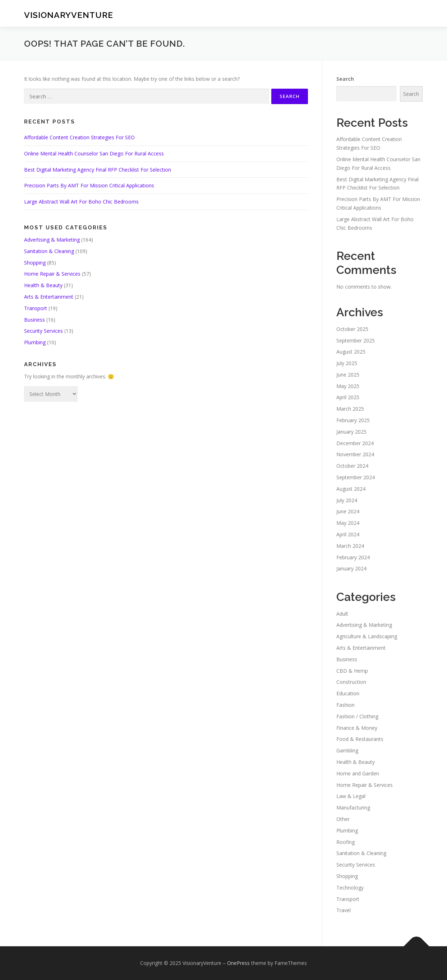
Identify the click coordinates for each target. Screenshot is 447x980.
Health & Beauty (43, 285)
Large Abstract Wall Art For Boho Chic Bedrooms (81, 202)
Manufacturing (353, 808)
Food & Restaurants (360, 739)
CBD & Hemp (352, 671)
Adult (342, 614)
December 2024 (355, 443)
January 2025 (351, 432)
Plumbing (35, 342)
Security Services (43, 331)
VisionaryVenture (69, 15)
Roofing (345, 842)
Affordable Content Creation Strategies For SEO (79, 137)
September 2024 (356, 477)
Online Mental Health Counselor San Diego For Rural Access (94, 153)
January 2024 (351, 568)
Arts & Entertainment (49, 297)
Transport (36, 308)
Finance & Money (357, 728)
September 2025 (356, 340)
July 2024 (347, 500)
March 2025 (350, 409)
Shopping (35, 263)
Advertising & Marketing (52, 240)
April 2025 (348, 397)
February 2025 (353, 420)
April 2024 (348, 534)
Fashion (345, 705)
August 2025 (351, 352)
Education (348, 693)
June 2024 (348, 511)
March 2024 (350, 546)
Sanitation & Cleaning (49, 251)
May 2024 (348, 523)
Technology (350, 888)
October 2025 (352, 329)
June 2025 (348, 375)
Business (34, 320)
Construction (351, 682)
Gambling (347, 750)
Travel (344, 910)
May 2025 (348, 386)
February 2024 (353, 557)
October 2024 (352, 466)
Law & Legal (351, 796)
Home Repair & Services (52, 274)
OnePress (238, 963)
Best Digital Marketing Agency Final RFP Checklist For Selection (98, 170)
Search (345, 79)
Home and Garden (358, 773)
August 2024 (351, 489)
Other (343, 819)
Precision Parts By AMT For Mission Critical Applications (89, 185)
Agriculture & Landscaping (367, 636)
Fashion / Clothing (357, 716)
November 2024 (355, 454)
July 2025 (347, 363)
